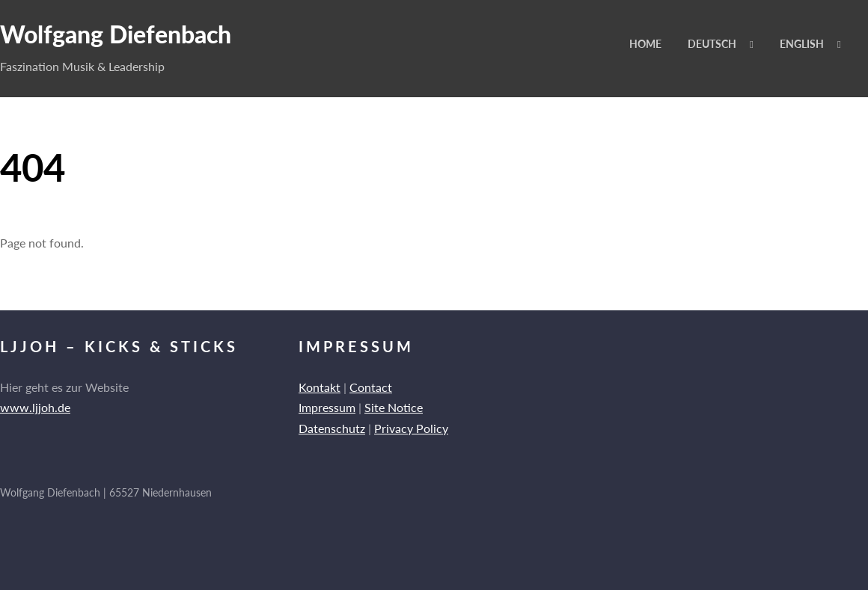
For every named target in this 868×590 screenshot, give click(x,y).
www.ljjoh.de (35, 407)
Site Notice (394, 407)
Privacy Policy (411, 428)
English (802, 44)
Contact (371, 387)
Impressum (327, 407)
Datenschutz (332, 428)
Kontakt (320, 387)
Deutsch (712, 44)
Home (645, 44)
